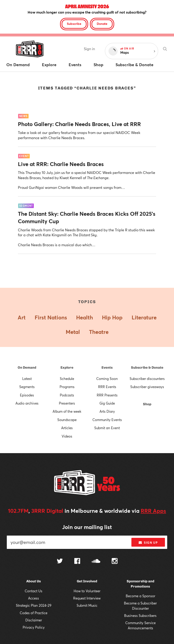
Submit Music (87, 605)
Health (85, 317)
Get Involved (87, 581)
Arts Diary (107, 411)
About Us (34, 581)
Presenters (67, 403)
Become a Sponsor (140, 596)
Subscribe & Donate (147, 368)
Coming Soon (107, 379)
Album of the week (67, 411)
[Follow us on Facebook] (77, 562)
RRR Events (107, 387)
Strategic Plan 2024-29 (34, 605)
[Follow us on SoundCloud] (96, 561)
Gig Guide (107, 403)
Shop (147, 404)
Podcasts (67, 395)
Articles (67, 428)
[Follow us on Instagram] (115, 562)
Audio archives (27, 403)
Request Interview (87, 598)
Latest (27, 379)
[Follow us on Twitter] (60, 561)
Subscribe (74, 24)
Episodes (27, 395)
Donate (102, 24)
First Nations (51, 317)
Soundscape (67, 420)
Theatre (99, 332)
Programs (67, 387)
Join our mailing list (87, 527)
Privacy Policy (34, 627)
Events (107, 368)
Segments (27, 387)
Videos (67, 436)
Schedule (67, 379)
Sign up (148, 543)
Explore (67, 368)
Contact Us (34, 591)
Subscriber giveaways (147, 387)
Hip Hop (112, 317)
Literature (144, 317)
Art (22, 317)
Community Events (107, 420)
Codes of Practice (34, 613)
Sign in (89, 49)
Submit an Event (107, 428)
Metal (73, 332)
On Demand (27, 368)
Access (34, 598)
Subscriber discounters (147, 379)
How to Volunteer (87, 591)
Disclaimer (34, 620)
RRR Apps (153, 511)
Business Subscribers (140, 616)
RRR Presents (107, 395)
